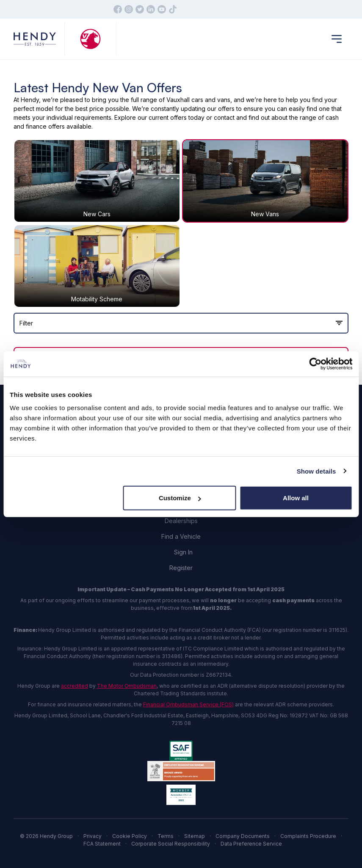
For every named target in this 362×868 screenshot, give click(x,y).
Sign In (183, 552)
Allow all (296, 498)
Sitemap (195, 836)
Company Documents (243, 836)
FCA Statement (102, 844)
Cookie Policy (130, 836)
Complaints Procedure (308, 836)
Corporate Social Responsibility (171, 844)
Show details (316, 471)
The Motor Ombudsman (127, 686)
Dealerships (181, 521)
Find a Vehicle (181, 536)
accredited (75, 686)
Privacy (93, 836)
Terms (166, 836)
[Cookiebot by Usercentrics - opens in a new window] (315, 364)
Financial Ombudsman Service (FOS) (188, 704)
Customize (180, 498)
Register (181, 568)
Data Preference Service (251, 844)
